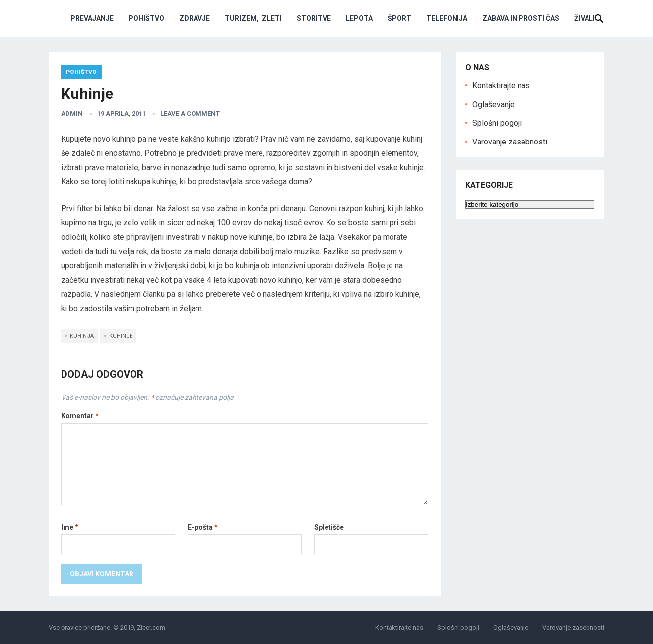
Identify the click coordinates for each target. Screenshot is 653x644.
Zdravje (195, 18)
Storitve (314, 18)
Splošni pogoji (497, 123)
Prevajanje (92, 18)
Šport (399, 18)
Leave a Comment (190, 113)
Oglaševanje (493, 105)
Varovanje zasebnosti (510, 142)
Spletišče (329, 527)
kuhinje (121, 336)
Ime (70, 527)
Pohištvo (146, 18)
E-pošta (203, 527)
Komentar (80, 416)
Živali (585, 18)
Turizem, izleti (253, 18)
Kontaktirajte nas (501, 86)
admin (72, 113)
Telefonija (447, 18)
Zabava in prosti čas (521, 18)
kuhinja (82, 336)
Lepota (359, 18)
